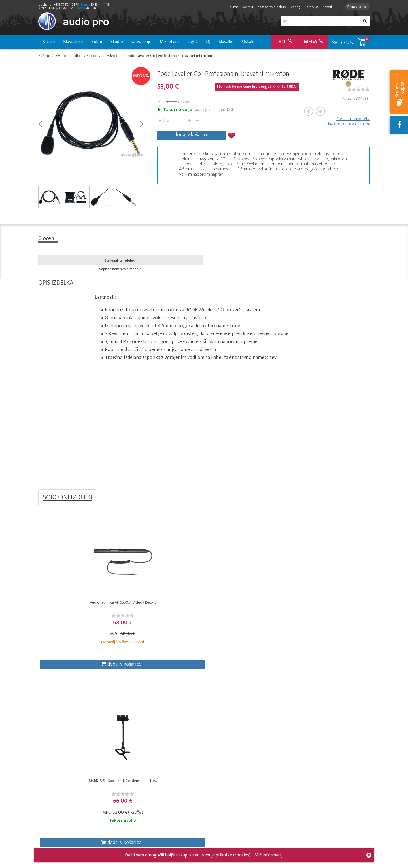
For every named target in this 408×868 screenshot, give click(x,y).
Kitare (49, 42)
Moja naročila (217, 746)
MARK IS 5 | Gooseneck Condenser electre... (163, 609)
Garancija (308, 7)
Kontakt (244, 7)
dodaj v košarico (191, 135)
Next (141, 125)
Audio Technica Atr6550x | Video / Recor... (80, 609)
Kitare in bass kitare (56, 752)
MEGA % (314, 42)
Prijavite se (356, 7)
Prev (40, 125)
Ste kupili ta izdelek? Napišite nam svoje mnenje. (348, 123)
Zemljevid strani (163, 836)
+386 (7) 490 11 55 (346, 815)
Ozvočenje (141, 42)
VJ (106, 777)
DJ (208, 42)
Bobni (97, 42)
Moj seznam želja (220, 752)
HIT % (285, 42)
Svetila (110, 765)
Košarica (212, 740)
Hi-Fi (108, 771)
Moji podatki (216, 765)
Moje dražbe (216, 759)
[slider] (358, 91)
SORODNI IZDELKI (68, 499)
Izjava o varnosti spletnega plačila (163, 774)
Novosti (324, 7)
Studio (117, 42)
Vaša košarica (351, 41)
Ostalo (248, 42)
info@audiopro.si (333, 779)
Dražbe (155, 783)
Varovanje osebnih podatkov (165, 749)
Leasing (292, 7)
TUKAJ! (292, 88)
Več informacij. (269, 855)
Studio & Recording (56, 740)
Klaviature (73, 42)
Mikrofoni (169, 42)
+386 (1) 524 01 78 (347, 823)
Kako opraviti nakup (268, 7)
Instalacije (113, 752)
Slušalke (226, 42)
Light (192, 42)
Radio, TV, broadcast (122, 740)
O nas (231, 7)
